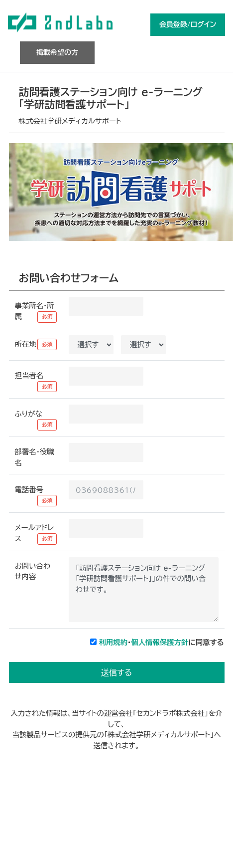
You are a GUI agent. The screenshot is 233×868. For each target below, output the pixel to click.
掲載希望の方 (57, 52)
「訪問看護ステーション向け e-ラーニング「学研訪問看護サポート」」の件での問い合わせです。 (144, 590)
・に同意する (162, 642)
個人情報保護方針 (160, 642)
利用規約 (114, 642)
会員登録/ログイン (188, 24)
